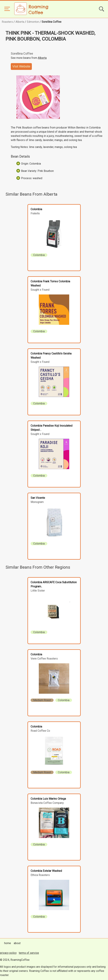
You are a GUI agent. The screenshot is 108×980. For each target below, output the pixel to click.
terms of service (29, 953)
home (8, 943)
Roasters (7, 22)
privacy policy (8, 953)
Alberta (20, 22)
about (17, 943)
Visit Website (21, 66)
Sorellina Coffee (51, 22)
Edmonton (33, 22)
